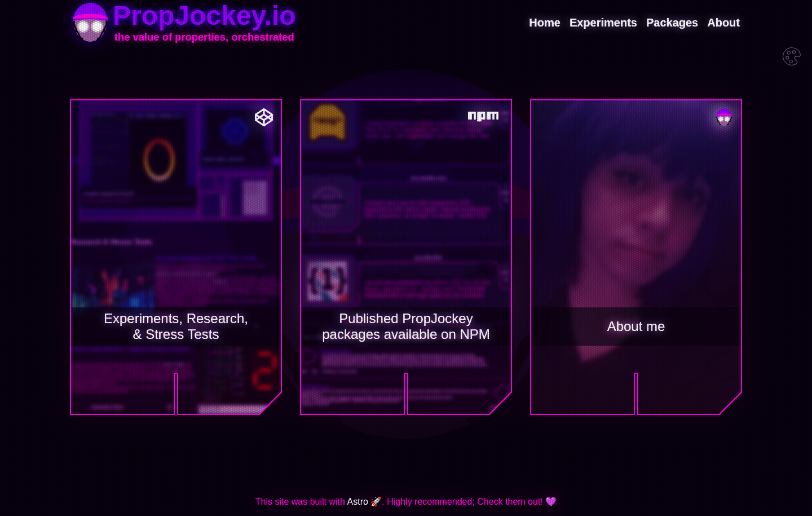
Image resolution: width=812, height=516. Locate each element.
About (723, 23)
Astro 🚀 (365, 502)
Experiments (603, 23)
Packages (672, 23)
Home (545, 23)
